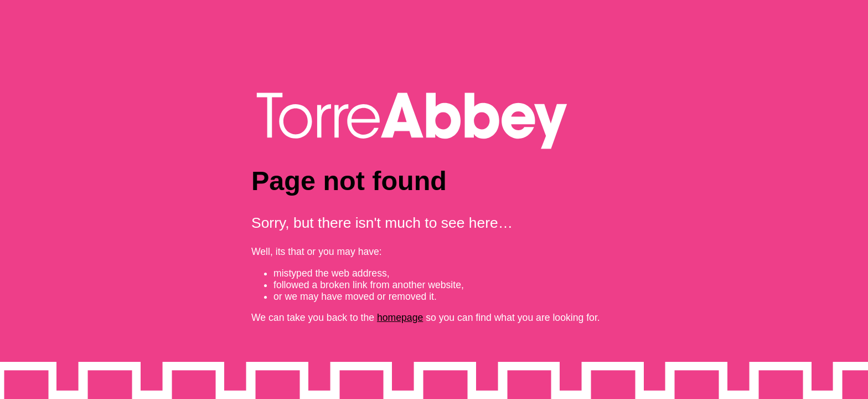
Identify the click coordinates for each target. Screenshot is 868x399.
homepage (400, 318)
